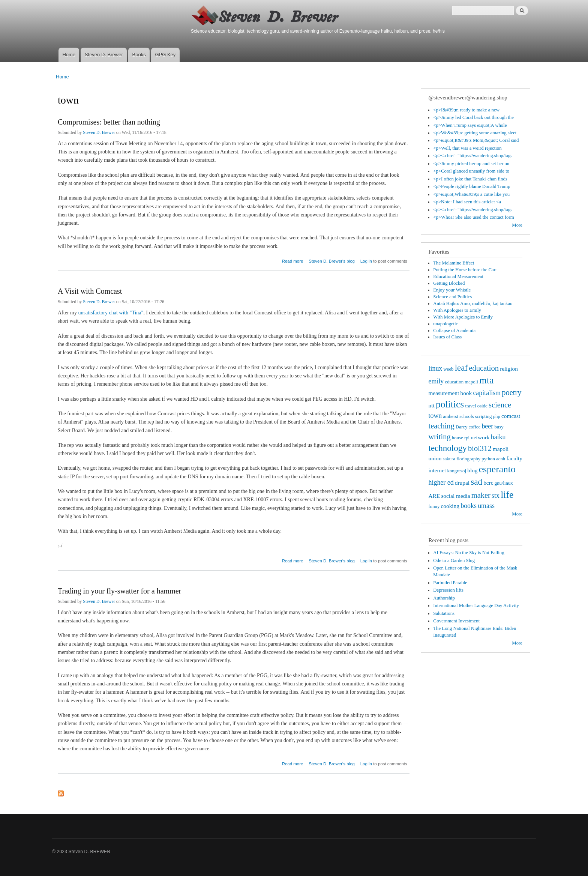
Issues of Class (447, 337)
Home (69, 55)
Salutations (444, 613)
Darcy (461, 427)
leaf (461, 368)
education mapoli (461, 382)
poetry (511, 392)
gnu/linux (504, 483)
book (466, 393)
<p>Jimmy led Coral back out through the (473, 117)
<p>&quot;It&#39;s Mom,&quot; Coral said (476, 140)
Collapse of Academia (454, 331)
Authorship (444, 598)
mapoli (501, 449)
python (488, 459)
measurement (444, 393)
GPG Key (165, 55)
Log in (366, 261)
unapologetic (445, 324)
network (480, 437)
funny (434, 506)
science (500, 405)
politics (450, 404)
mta (486, 380)
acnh (501, 459)
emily (436, 381)
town (435, 416)
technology (448, 448)
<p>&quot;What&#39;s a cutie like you (471, 194)
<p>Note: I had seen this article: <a (467, 202)
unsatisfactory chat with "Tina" (111, 313)
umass (486, 506)
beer (487, 426)
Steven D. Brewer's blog (332, 261)
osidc (482, 406)
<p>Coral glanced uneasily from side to (471, 171)
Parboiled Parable (450, 583)
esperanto (497, 469)
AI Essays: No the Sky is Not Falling (469, 553)
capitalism (487, 393)
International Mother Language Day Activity (476, 606)
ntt (432, 405)
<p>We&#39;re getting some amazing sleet (475, 133)
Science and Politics (452, 297)
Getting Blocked (449, 283)
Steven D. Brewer (104, 55)
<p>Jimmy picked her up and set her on (471, 164)
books (469, 506)
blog (472, 470)
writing (440, 437)
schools (466, 416)
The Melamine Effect (454, 263)
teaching (442, 426)
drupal (462, 483)
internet (437, 470)
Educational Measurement (458, 276)
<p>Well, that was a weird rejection (467, 148)
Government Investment (456, 621)
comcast (511, 416)
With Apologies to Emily (457, 310)
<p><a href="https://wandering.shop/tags (473, 156)
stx (496, 496)
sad (476, 482)
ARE (434, 496)
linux (436, 368)
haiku (498, 437)
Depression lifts (448, 590)
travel (470, 406)
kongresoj (457, 471)
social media (455, 496)
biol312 (480, 448)
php (497, 416)
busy (499, 427)
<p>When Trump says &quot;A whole (470, 125)
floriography (468, 459)
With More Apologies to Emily (463, 317)
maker (481, 495)
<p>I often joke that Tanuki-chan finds (470, 179)
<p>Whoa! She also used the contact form (473, 217)
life (507, 495)
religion (509, 369)
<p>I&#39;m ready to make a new (466, 110)
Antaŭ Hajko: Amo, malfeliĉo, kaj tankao (473, 304)
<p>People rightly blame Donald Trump (472, 186)
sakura (449, 459)
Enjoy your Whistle (452, 290)
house (457, 438)
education (484, 368)
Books (139, 55)
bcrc (488, 483)
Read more (293, 260)
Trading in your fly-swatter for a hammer (119, 591)
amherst (451, 416)
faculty (514, 458)
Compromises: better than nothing (109, 122)
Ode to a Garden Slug (454, 560)
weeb (449, 369)
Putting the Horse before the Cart (465, 270)
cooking (450, 506)
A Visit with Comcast (90, 291)
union (435, 458)
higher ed (441, 482)
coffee (474, 427)
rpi (467, 438)
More (517, 225)
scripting (484, 416)
